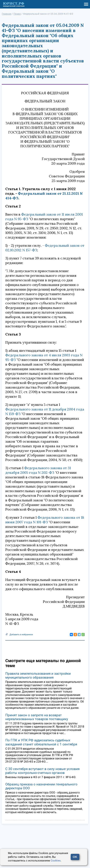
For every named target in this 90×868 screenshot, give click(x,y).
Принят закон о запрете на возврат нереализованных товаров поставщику (37, 717)
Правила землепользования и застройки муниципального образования (38, 675)
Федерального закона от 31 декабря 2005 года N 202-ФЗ (38, 470)
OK (75, 857)
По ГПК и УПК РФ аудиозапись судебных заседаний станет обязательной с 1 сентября (41, 742)
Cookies (56, 861)
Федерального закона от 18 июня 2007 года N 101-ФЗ (45, 520)
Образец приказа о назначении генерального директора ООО (41, 786)
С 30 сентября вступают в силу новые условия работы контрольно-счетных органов (42, 771)
